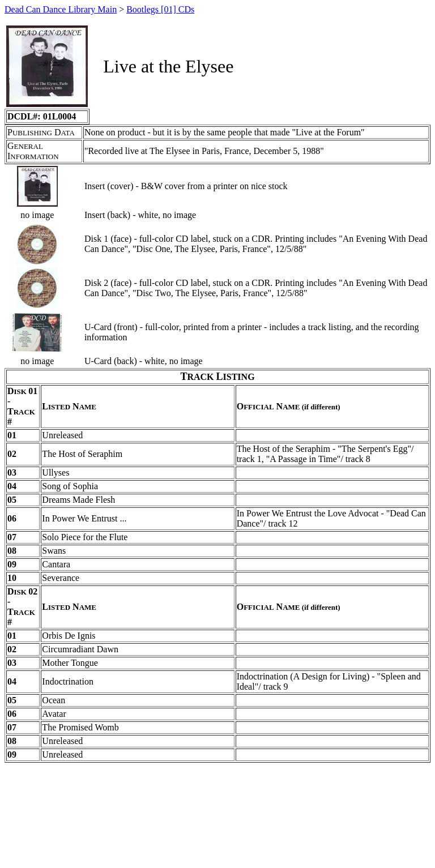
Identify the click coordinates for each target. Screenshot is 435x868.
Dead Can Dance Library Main (61, 9)
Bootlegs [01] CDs (160, 9)
